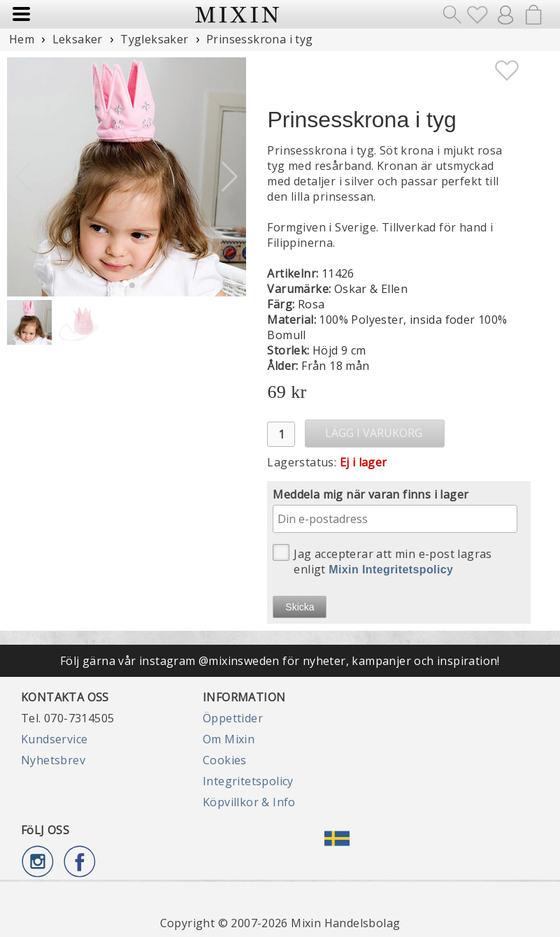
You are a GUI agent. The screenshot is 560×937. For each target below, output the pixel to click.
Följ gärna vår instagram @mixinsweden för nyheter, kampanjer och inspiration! (280, 661)
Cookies (225, 760)
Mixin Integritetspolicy (391, 570)
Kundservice (54, 739)
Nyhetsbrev (53, 760)
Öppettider (233, 718)
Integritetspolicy (248, 781)
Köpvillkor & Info (249, 802)
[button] (230, 177)
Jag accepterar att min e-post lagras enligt (382, 560)
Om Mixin (229, 739)
